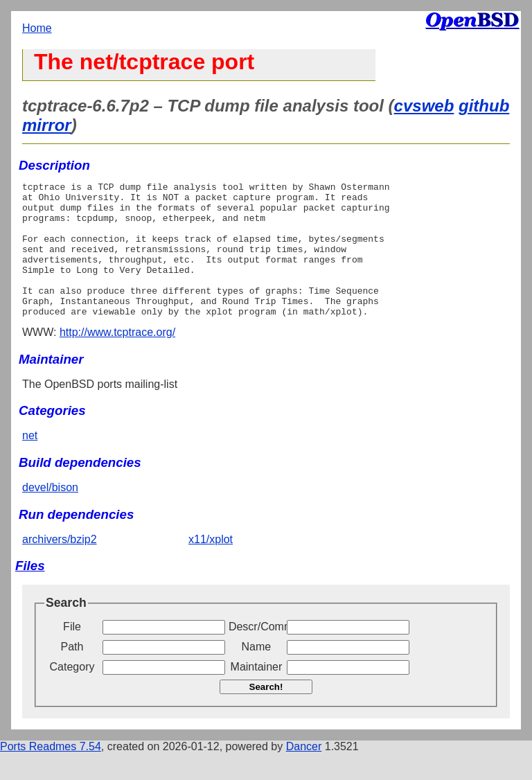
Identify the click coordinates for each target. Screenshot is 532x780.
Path (72, 674)
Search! (266, 714)
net (30, 462)
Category (72, 694)
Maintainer (257, 694)
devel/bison (50, 514)
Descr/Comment (256, 654)
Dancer (304, 773)
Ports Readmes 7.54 (51, 773)
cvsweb (424, 106)
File (72, 654)
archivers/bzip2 (60, 566)
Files (30, 593)
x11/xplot (211, 566)
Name (257, 674)
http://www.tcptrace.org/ (117, 359)
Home (37, 28)
